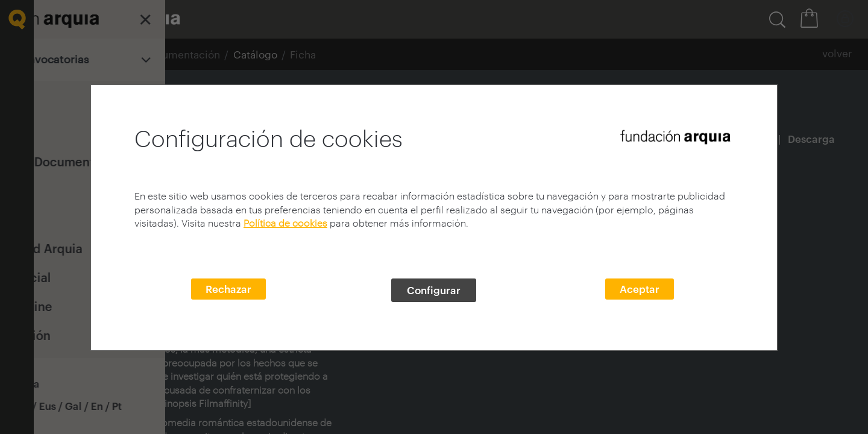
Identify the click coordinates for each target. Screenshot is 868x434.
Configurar (434, 290)
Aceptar (640, 289)
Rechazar (228, 289)
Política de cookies (285, 223)
